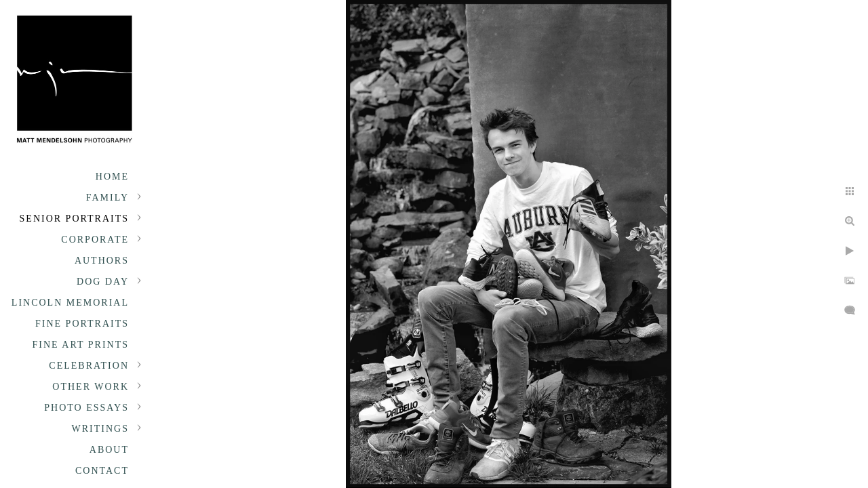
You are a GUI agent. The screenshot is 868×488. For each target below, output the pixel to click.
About (109, 450)
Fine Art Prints (81, 345)
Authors (102, 261)
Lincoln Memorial (70, 303)
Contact (102, 471)
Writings (100, 429)
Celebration (89, 366)
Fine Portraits (82, 324)
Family (107, 198)
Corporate (95, 240)
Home (112, 177)
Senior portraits (74, 219)
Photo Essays (86, 408)
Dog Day (103, 282)
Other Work (91, 387)
